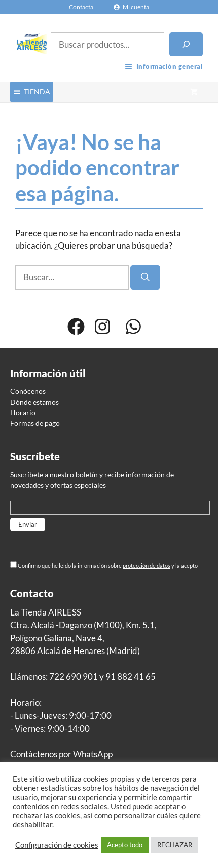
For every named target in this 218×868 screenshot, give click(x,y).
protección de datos (147, 566)
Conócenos (28, 391)
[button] (37, 92)
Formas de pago (35, 423)
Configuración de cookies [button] (57, 845)
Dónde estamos (34, 402)
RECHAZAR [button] (175, 845)
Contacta (81, 7)
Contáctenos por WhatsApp (61, 754)
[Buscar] (186, 45)
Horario (23, 412)
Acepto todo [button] (125, 845)
